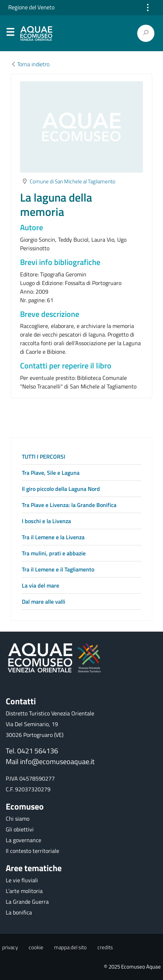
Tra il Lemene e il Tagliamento (58, 569)
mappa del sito (70, 947)
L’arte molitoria (24, 891)
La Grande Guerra (27, 902)
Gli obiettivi (20, 829)
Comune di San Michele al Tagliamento (73, 181)
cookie (36, 947)
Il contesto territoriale (32, 851)
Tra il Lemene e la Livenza (53, 537)
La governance (23, 840)
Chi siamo (18, 819)
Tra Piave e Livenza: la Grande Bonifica (69, 505)
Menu (10, 34)
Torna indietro (30, 64)
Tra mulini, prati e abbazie (54, 553)
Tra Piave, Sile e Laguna (51, 473)
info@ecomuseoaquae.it (57, 761)
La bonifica (19, 912)
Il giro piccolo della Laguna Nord (61, 489)
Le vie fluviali (22, 880)
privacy (10, 947)
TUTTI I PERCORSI (44, 457)
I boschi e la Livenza (46, 521)
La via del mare (40, 585)
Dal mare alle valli (44, 602)
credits (105, 947)
